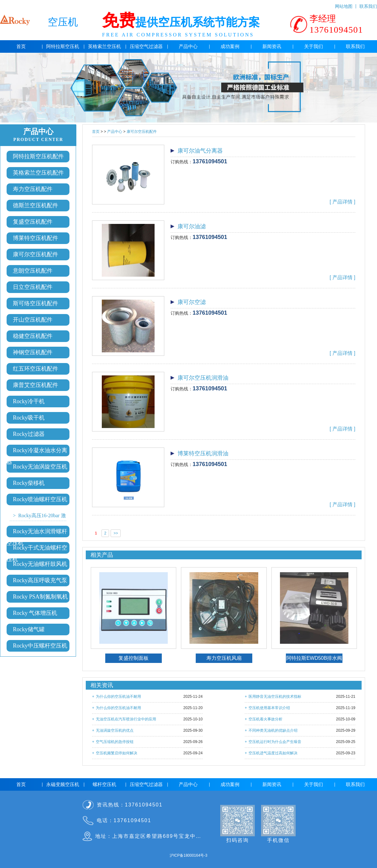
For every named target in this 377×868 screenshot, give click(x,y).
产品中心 (188, 46)
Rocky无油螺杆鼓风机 (40, 564)
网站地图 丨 (347, 5)
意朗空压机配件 (33, 271)
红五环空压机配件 (36, 369)
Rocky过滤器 (29, 434)
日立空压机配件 (33, 287)
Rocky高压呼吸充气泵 (40, 580)
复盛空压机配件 (33, 222)
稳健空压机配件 (33, 336)
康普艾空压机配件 (36, 385)
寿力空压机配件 (33, 189)
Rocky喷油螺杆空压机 (40, 499)
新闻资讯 (272, 46)
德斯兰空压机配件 (36, 205)
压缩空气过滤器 (146, 46)
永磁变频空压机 (63, 784)
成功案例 (230, 46)
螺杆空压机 (104, 784)
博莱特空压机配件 (36, 238)
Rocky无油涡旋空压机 (40, 467)
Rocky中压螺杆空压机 (40, 646)
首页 (21, 46)
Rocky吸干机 (29, 418)
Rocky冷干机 (29, 401)
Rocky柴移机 (29, 483)
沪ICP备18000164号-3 (188, 855)
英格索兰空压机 (104, 46)
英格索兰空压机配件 (38, 173)
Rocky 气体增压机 (35, 613)
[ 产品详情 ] (342, 202)
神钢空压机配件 (33, 352)
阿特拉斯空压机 (63, 46)
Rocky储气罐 (29, 629)
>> (116, 533)
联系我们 (368, 5)
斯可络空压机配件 (36, 303)
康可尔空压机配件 (36, 254)
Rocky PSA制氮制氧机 (40, 597)
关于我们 (314, 46)
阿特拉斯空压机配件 (38, 156)
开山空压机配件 (33, 320)
